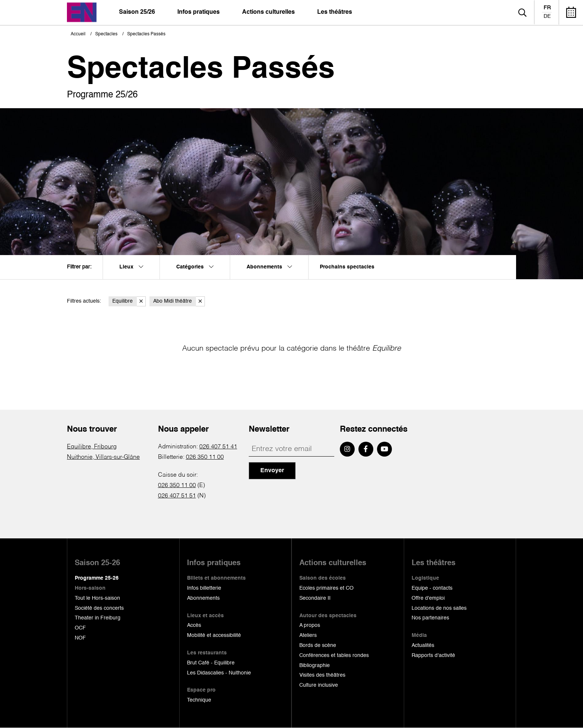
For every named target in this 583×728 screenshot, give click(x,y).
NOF (80, 638)
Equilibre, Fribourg (92, 447)
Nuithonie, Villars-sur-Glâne (103, 457)
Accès (194, 625)
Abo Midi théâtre (179, 301)
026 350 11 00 (205, 457)
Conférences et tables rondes (334, 655)
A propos (310, 625)
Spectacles (106, 34)
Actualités (423, 645)
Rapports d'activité (433, 655)
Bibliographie (315, 666)
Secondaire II (315, 598)
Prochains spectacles (347, 267)
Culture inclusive (319, 685)
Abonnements (203, 598)
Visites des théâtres (322, 675)
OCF (80, 628)
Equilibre (129, 301)
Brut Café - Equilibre (211, 663)
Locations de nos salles (439, 608)
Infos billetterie (204, 588)
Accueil (78, 34)
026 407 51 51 (177, 496)
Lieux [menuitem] (131, 267)
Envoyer (272, 471)
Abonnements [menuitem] (269, 267)
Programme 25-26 (97, 578)
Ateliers (308, 635)
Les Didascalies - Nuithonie (219, 673)
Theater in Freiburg (98, 618)
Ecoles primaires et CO (326, 588)
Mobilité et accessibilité (214, 635)
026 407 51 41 (218, 447)
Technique (199, 700)
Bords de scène (318, 645)
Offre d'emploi (428, 598)
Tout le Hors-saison (97, 598)
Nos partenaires (430, 618)
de (547, 16)
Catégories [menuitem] (195, 267)
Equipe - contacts (432, 588)
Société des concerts (99, 608)
